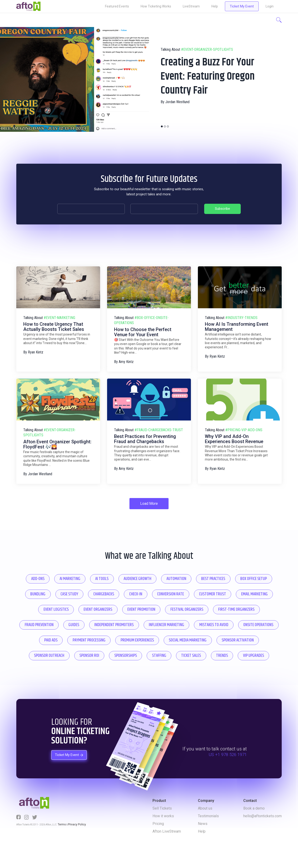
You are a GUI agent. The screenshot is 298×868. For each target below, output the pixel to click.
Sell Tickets (162, 825)
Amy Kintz (126, 358)
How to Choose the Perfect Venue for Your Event (143, 328)
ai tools (120, 575)
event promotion (244, 607)
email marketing (101, 607)
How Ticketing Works (156, 6)
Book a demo (254, 825)
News (203, 840)
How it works (163, 832)
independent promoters (244, 624)
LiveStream (191, 6)
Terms (61, 840)
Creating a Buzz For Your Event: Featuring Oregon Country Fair (204, 76)
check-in (206, 591)
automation (204, 575)
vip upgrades (223, 672)
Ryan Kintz (36, 348)
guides (198, 624)
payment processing (244, 640)
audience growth (160, 575)
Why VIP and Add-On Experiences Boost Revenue (234, 435)
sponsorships (76, 672)
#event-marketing (59, 314)
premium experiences (48, 656)
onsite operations (159, 640)
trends (187, 672)
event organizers (195, 607)
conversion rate (246, 591)
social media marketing (105, 656)
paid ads (201, 640)
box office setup (52, 591)
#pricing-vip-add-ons (244, 426)
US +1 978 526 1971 (226, 771)
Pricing (158, 840)
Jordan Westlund (177, 111)
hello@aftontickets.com (262, 832)
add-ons (46, 575)
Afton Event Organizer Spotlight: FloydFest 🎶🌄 (57, 440)
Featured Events (117, 6)
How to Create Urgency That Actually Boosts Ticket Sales (54, 323)
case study (129, 591)
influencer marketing (55, 640)
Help (215, 6)
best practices (247, 575)
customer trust (54, 607)
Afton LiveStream (167, 848)
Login (270, 6)
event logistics (147, 607)
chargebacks (169, 591)
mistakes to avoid (108, 640)
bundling (93, 591)
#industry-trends (241, 314)
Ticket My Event (242, 6)
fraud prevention (159, 624)
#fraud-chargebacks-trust (159, 426)
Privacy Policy (74, 840)
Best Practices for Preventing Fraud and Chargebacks (145, 435)
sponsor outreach (213, 656)
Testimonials (208, 832)
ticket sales (151, 672)
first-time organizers (105, 624)
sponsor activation (161, 656)
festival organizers (50, 624)
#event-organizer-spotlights (207, 40)
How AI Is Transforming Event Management (237, 323)
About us (205, 825)
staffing (114, 672)
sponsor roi (258, 656)
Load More (149, 499)
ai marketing (83, 575)
